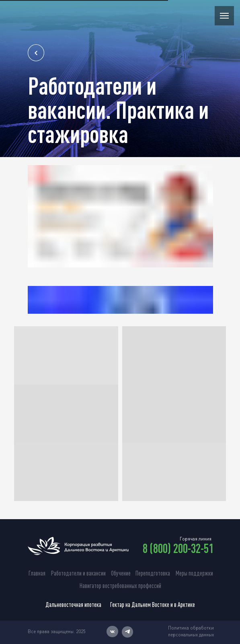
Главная (37, 573)
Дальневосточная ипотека (73, 605)
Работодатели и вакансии (78, 573)
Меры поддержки (194, 573)
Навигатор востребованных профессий (120, 586)
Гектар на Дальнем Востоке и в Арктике (153, 605)
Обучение (121, 573)
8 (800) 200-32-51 (178, 548)
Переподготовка (153, 573)
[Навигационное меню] (224, 16)
